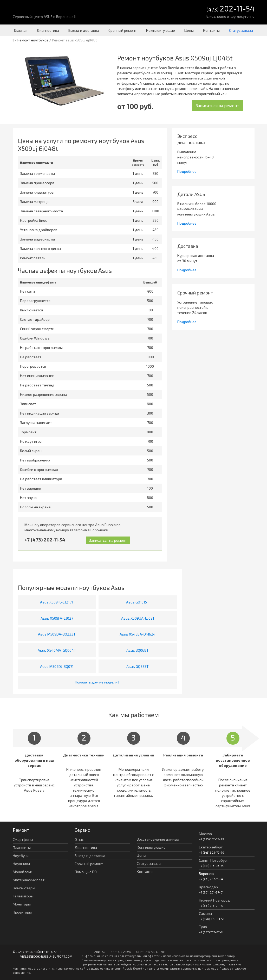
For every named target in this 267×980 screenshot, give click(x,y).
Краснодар (208, 887)
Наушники (21, 864)
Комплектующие (161, 30)
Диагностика (48, 30)
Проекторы (22, 912)
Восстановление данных (158, 839)
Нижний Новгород (214, 900)
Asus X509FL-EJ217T (57, 602)
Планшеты (22, 848)
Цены (189, 30)
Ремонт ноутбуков (33, 40)
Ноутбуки (21, 856)
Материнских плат (29, 880)
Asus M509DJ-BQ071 (57, 666)
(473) (230, 9)
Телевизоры (23, 896)
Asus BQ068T (138, 650)
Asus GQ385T (138, 666)
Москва (205, 834)
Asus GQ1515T (138, 602)
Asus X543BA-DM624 (138, 634)
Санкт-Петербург (214, 860)
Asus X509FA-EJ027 (57, 618)
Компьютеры (24, 888)
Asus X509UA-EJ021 (138, 618)
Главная (21, 30)
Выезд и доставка (84, 30)
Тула (203, 927)
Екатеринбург (211, 847)
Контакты (211, 30)
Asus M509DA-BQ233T (57, 634)
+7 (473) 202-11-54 (45, 540)
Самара (205, 913)
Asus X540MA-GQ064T (57, 650)
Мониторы (22, 904)
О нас (79, 839)
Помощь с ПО (86, 872)
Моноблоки (22, 872)
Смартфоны (23, 839)
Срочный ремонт (123, 30)
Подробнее (187, 171)
